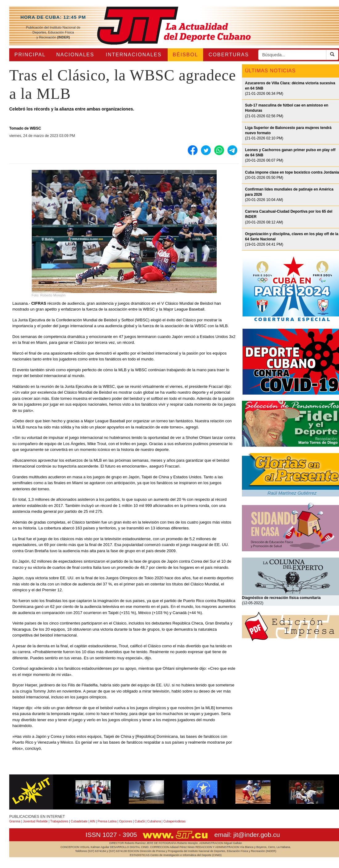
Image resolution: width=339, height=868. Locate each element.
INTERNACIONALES (134, 55)
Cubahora (154, 821)
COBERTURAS (229, 55)
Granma (15, 821)
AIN (93, 821)
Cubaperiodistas (174, 821)
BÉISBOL (185, 55)
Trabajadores (59, 821)
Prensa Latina (107, 821)
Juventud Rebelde (35, 821)
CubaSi (140, 821)
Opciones (125, 821)
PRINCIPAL (30, 55)
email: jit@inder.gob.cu (247, 835)
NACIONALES (75, 55)
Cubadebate (79, 821)
